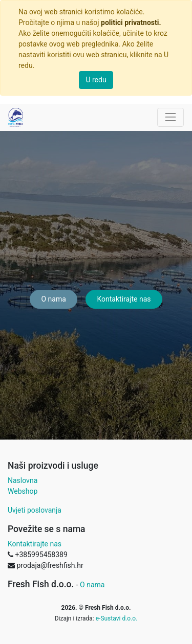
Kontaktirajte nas (124, 299)
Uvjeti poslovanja (35, 510)
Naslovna (23, 480)
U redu (96, 80)
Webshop (23, 491)
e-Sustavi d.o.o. (117, 618)
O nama (53, 299)
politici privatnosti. (131, 22)
